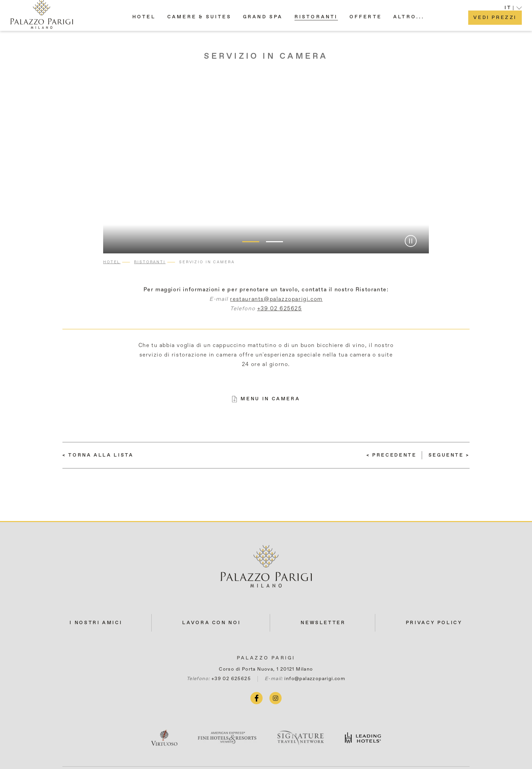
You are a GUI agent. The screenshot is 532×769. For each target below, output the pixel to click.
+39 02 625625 (280, 314)
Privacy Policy (434, 623)
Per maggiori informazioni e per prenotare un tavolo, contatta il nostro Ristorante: (266, 295)
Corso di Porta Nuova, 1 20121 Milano (266, 669)
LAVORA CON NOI (211, 623)
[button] (409, 20)
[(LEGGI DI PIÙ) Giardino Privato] (392, 455)
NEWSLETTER (323, 623)
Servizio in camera (266, 56)
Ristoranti (150, 262)
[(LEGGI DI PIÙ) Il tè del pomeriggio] (449, 455)
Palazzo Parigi (266, 658)
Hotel (112, 262)
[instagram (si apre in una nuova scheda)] (275, 698)
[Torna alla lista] (98, 455)
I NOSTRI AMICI (96, 623)
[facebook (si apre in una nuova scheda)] (256, 698)
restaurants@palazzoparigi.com (276, 304)
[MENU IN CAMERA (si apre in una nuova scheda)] (266, 399)
